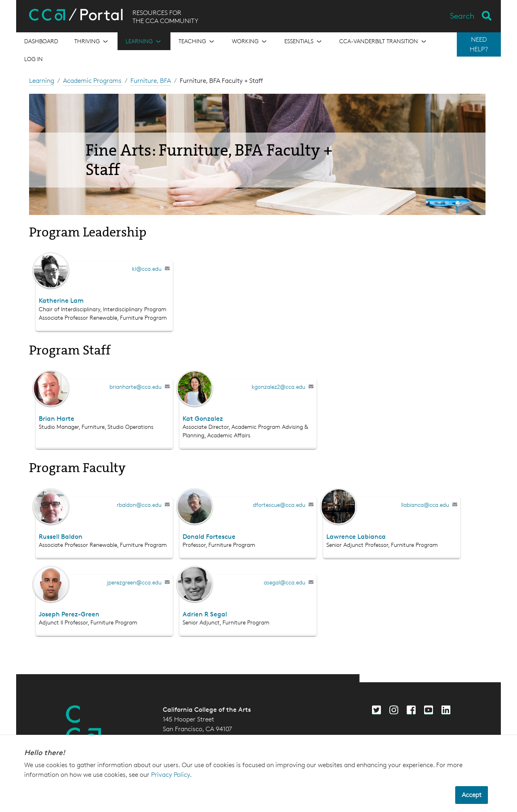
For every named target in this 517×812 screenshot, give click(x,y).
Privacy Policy (170, 775)
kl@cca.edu (147, 269)
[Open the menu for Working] (250, 41)
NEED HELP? (479, 44)
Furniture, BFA (151, 81)
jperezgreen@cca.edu (134, 582)
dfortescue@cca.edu (279, 505)
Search (462, 16)
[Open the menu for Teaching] (197, 41)
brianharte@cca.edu (136, 387)
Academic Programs (92, 81)
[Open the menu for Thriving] (92, 41)
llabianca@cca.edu (425, 505)
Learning (42, 81)
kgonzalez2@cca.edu (278, 387)
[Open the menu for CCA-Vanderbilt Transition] (384, 41)
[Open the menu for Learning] (144, 41)
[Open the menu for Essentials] (304, 41)
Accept (472, 795)
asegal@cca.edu (285, 582)
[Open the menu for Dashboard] (41, 41)
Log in (34, 59)
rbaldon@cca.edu (139, 505)
